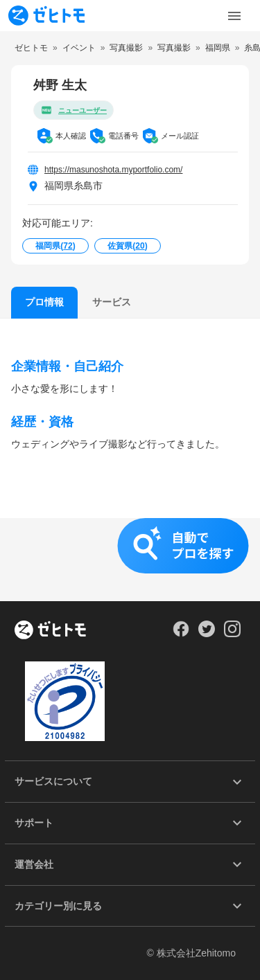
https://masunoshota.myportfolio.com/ (113, 170)
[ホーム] (50, 631)
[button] (130, 560)
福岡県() (55, 246)
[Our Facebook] (181, 634)
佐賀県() (127, 246)
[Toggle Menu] (234, 16)
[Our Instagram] (233, 634)
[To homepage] (46, 16)
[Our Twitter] (206, 634)
